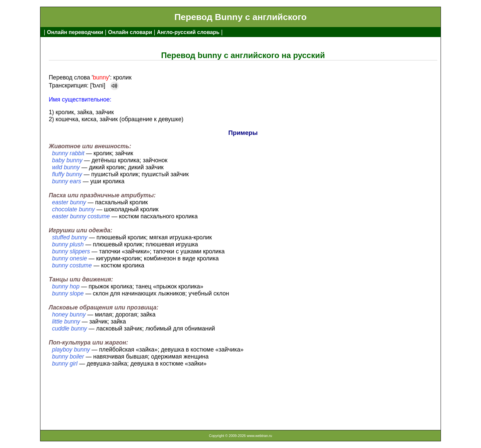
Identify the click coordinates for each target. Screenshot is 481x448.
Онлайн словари (130, 32)
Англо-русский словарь (188, 32)
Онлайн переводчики (75, 32)
